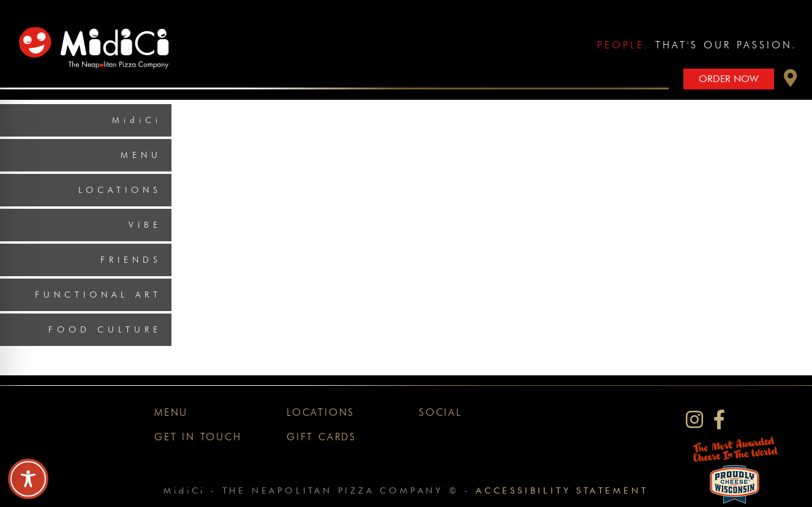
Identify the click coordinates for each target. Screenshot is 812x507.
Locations (120, 190)
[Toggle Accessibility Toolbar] (28, 479)
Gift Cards (321, 437)
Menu (141, 155)
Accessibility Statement (562, 490)
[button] (791, 81)
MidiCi (137, 120)
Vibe (145, 225)
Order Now (729, 79)
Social (441, 412)
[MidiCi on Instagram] (694, 420)
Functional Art (98, 295)
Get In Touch (198, 437)
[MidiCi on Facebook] (719, 420)
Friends (131, 260)
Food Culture (105, 329)
